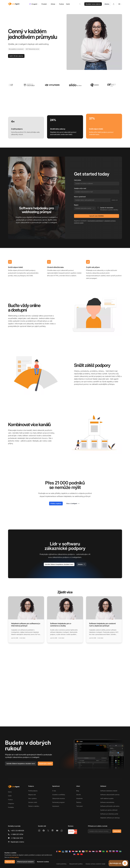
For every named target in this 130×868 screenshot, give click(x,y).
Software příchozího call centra (110, 806)
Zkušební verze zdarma (93, 4)
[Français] (70, 851)
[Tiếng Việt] (78, 854)
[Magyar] (76, 851)
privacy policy (14, 857)
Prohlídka (11, 807)
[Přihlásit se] (114, 4)
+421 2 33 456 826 (17, 831)
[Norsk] (97, 851)
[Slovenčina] (114, 851)
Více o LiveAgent (73, 504)
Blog (78, 791)
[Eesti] (63, 851)
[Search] (81, 4)
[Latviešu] (90, 851)
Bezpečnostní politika (76, 864)
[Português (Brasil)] (103, 851)
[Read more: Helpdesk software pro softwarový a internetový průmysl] (26, 620)
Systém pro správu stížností (109, 810)
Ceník (10, 796)
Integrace (11, 803)
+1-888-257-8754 (17, 834)
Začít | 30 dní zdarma (16, 56)
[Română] (107, 851)
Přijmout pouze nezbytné (25, 862)
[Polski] (100, 851)
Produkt (45, 4)
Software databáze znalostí (109, 791)
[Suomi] (66, 851)
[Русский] (110, 851)
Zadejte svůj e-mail (80, 188)
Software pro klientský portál (109, 814)
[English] (56, 851)
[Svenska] (120, 851)
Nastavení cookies (43, 862)
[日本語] (83, 851)
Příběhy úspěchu (56, 503)
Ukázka (107, 4)
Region (76, 205)
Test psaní (79, 806)
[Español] (60, 851)
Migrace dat (32, 795)
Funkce (10, 800)
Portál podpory (33, 791)
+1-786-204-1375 (17, 838)
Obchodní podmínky (60, 864)
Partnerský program (58, 802)
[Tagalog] (75, 854)
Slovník (78, 795)
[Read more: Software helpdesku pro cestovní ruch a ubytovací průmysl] (104, 620)
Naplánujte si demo (45, 764)
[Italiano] (80, 851)
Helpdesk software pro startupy (110, 818)
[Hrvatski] (73, 851)
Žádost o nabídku (34, 806)
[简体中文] (82, 854)
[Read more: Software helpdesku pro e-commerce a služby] (65, 620)
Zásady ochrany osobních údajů (95, 864)
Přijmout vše (10, 862)
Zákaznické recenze (59, 798)
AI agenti (34, 4)
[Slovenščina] (117, 851)
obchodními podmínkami (95, 221)
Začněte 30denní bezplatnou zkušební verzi (59, 564)
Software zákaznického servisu (110, 795)
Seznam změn (33, 802)
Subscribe (117, 831)
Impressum (56, 806)
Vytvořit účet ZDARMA (96, 216)
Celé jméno (78, 180)
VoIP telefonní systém (107, 798)
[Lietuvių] (87, 851)
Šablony (79, 802)
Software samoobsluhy (107, 802)
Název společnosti (80, 197)
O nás (54, 791)
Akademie (79, 798)
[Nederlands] (93, 851)
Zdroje (54, 4)
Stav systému (32, 798)
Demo (10, 792)
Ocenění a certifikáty (59, 795)
